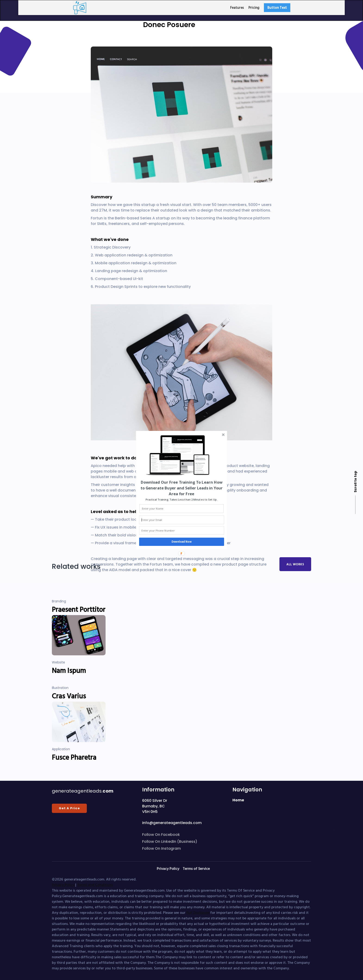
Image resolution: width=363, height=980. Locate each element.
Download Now (182, 542)
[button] (182, 488)
